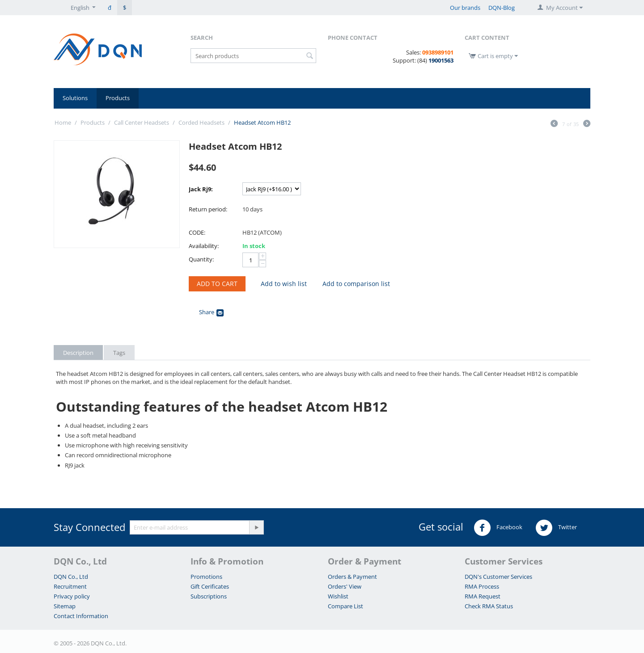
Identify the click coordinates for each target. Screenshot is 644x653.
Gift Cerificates (210, 586)
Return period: (208, 209)
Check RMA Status (489, 606)
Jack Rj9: (201, 189)
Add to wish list (284, 284)
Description (78, 353)
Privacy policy (72, 596)
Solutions (75, 98)
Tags (119, 353)
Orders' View (345, 586)
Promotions (206, 577)
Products (118, 98)
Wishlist (338, 596)
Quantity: (201, 259)
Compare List (345, 606)
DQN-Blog (502, 8)
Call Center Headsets (142, 122)
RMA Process (482, 586)
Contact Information (81, 616)
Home (63, 122)
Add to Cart (217, 284)
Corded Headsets (201, 122)
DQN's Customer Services (498, 577)
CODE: (197, 232)
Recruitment (70, 586)
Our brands (465, 8)
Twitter (556, 528)
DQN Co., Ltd (71, 577)
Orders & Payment (352, 577)
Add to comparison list (356, 284)
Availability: (204, 246)
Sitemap (65, 606)
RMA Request (483, 596)
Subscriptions (209, 596)
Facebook (498, 528)
